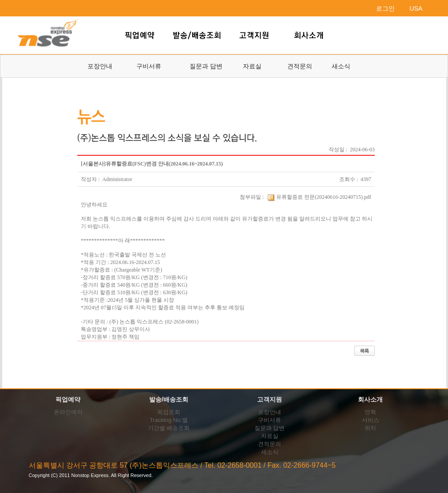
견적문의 (300, 66)
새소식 (341, 66)
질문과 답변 (206, 66)
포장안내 (100, 66)
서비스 (371, 420)
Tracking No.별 (169, 420)
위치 (370, 428)
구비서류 (149, 66)
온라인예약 (68, 412)
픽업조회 (169, 412)
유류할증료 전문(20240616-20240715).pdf (319, 197)
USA (416, 8)
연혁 (370, 412)
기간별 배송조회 (169, 428)
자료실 (252, 66)
